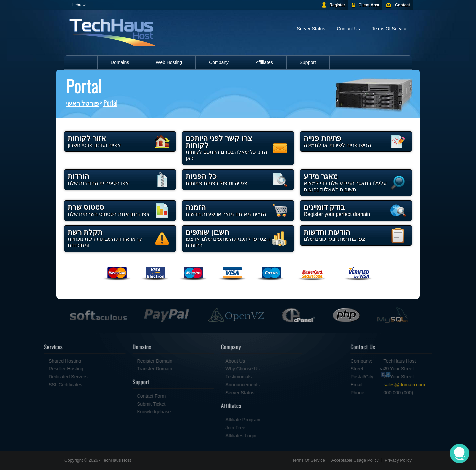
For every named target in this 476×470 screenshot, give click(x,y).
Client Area (369, 5)
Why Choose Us (221, 369)
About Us (213, 361)
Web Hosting (169, 62)
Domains (120, 62)
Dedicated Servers (46, 377)
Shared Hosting (43, 361)
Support (308, 62)
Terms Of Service (390, 29)
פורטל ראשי (82, 103)
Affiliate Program (221, 420)
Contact (402, 5)
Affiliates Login (219, 436)
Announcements (221, 385)
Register (337, 5)
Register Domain (133, 361)
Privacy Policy (398, 460)
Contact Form (129, 396)
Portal (110, 103)
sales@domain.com (426, 385)
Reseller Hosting (44, 369)
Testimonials (217, 377)
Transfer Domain (133, 369)
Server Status (311, 29)
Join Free (214, 428)
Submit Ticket (129, 404)
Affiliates (264, 62)
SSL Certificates (44, 385)
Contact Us (348, 29)
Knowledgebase (132, 412)
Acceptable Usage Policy (355, 460)
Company (219, 62)
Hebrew (79, 5)
